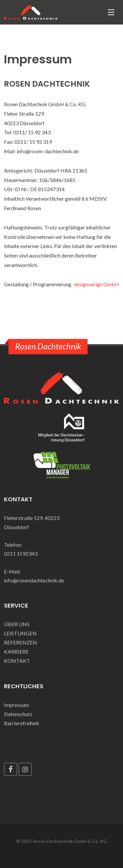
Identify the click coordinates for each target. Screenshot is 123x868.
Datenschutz (18, 714)
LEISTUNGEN (20, 633)
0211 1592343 (21, 553)
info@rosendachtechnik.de (34, 580)
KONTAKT (17, 661)
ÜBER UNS (17, 624)
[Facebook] (10, 769)
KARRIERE (16, 651)
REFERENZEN (20, 642)
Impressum (16, 705)
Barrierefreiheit (21, 723)
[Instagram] (25, 769)
